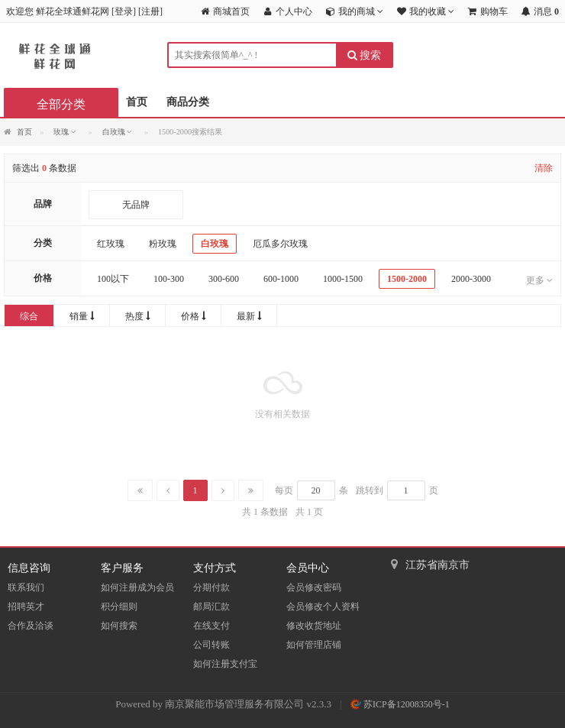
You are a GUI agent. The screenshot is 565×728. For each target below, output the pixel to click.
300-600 (224, 279)
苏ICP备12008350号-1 (400, 704)
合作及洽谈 (31, 626)
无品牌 (136, 205)
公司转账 (211, 645)
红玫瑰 (111, 244)
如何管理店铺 (314, 645)
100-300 (169, 279)
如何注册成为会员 (137, 587)
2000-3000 (471, 279)
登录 (124, 11)
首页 (137, 102)
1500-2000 (407, 279)
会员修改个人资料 (323, 607)
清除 (544, 168)
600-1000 (281, 279)
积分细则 (119, 607)
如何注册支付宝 (225, 664)
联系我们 (26, 587)
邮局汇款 (211, 607)
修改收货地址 (314, 626)
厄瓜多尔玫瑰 (280, 244)
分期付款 (211, 587)
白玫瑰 (215, 244)
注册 (150, 11)
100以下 (113, 279)
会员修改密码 (314, 587)
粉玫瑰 (163, 244)
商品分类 (188, 102)
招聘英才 (26, 607)
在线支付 (211, 626)
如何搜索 (119, 626)
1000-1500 (343, 279)
